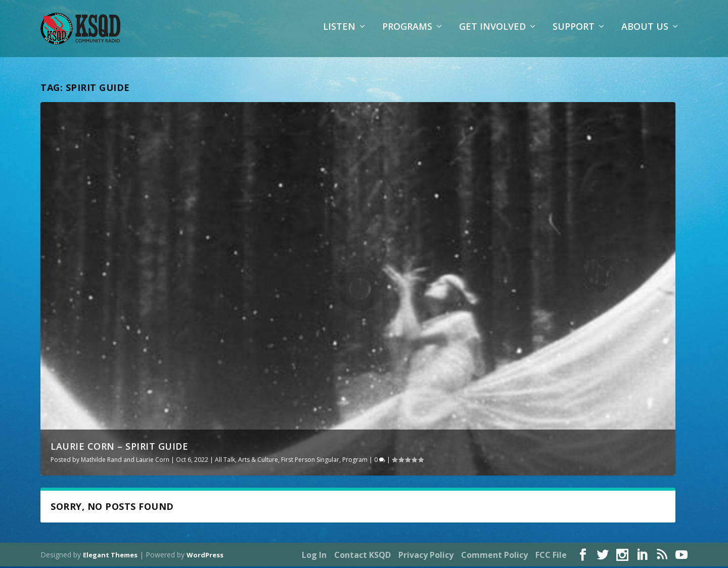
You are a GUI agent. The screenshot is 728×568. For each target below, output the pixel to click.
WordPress (205, 556)
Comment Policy (494, 556)
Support (574, 33)
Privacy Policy (426, 556)
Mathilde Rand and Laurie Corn (125, 461)
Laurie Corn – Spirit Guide (119, 448)
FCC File (551, 556)
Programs (407, 33)
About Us (645, 33)
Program (355, 461)
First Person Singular (310, 461)
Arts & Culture (258, 461)
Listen (339, 33)
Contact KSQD (362, 556)
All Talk (225, 461)
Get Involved (492, 33)
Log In (314, 556)
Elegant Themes (110, 556)
